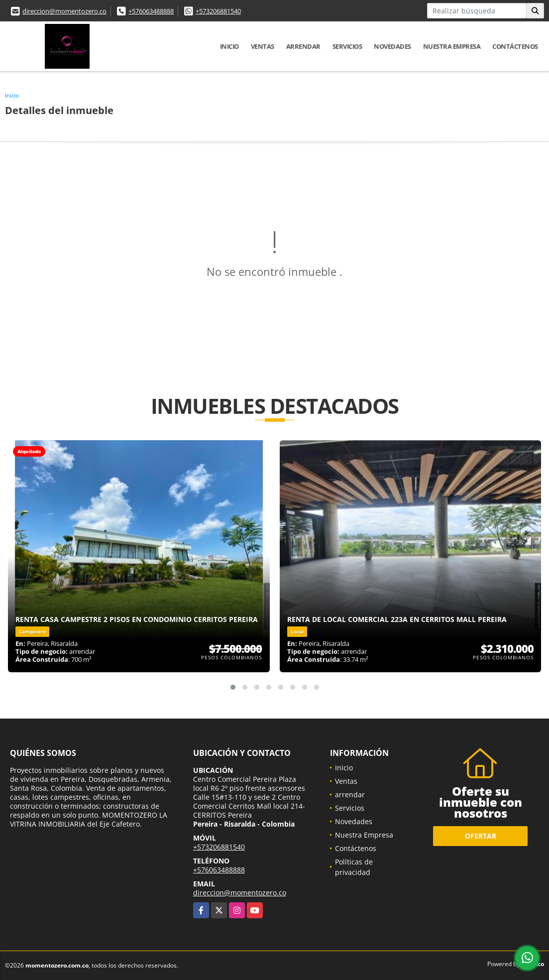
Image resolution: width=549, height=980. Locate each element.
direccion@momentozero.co (64, 11)
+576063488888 (151, 11)
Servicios (347, 46)
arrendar (303, 46)
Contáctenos (515, 46)
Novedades (392, 46)
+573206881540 (218, 11)
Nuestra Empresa (452, 46)
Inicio (229, 46)
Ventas (263, 46)
